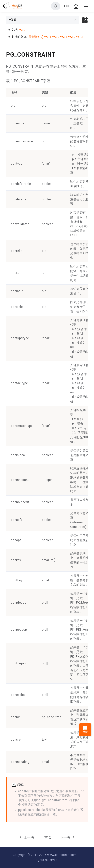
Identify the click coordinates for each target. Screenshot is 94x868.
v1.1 (81, 37)
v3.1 (49, 37)
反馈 (85, 730)
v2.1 (65, 37)
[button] (85, 20)
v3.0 (22, 30)
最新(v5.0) (36, 37)
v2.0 (73, 37)
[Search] (56, 6)
